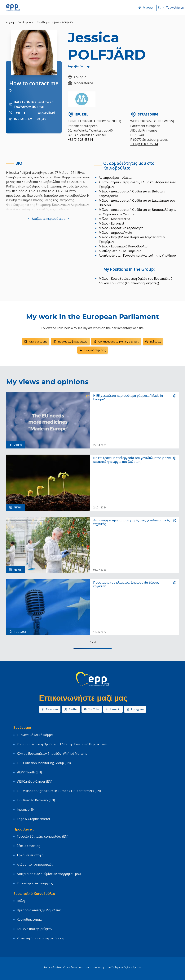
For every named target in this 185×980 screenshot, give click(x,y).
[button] (48, 219)
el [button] (162, 8)
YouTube (92, 709)
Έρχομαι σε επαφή (30, 855)
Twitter (71, 709)
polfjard (42, 119)
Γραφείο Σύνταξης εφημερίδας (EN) (43, 836)
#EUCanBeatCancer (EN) (35, 781)
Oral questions (36, 341)
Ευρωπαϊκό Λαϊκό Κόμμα (35, 735)
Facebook (50, 709)
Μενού (145, 8)
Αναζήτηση (175, 8)
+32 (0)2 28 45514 (80, 140)
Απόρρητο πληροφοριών (35, 864)
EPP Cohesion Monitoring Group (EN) (44, 763)
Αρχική (10, 22)
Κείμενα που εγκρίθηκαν (35, 929)
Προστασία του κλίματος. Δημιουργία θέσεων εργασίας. (126, 584)
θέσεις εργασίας (28, 846)
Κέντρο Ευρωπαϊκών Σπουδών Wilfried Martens (52, 754)
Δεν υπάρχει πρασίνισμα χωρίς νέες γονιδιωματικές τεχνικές (131, 522)
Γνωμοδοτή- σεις (93, 350)
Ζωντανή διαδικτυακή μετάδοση (40, 938)
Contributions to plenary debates (116, 341)
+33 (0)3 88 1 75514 (144, 144)
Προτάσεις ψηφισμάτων (70, 341)
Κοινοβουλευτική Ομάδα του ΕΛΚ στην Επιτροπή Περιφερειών (63, 744)
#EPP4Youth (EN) (29, 772)
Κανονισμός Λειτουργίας (35, 883)
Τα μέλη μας (44, 22)
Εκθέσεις (153, 341)
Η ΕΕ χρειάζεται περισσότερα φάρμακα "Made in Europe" (128, 397)
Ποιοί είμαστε (25, 22)
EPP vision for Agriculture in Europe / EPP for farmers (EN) (59, 791)
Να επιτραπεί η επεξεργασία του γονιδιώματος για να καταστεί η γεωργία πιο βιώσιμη (132, 460)
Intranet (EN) (26, 810)
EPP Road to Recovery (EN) (36, 800)
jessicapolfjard (46, 113)
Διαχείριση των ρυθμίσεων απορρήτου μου (49, 874)
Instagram (135, 709)
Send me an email (45, 104)
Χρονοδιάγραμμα (29, 919)
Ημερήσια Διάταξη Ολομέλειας (39, 910)
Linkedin (113, 709)
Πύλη (21, 901)
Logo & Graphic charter (34, 819)
